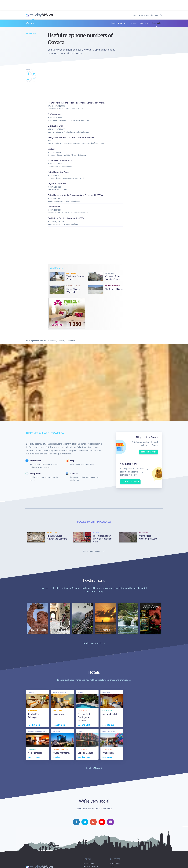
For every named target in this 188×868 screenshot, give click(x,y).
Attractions (115, 863)
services (133, 23)
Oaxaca (30, 23)
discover (154, 15)
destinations (143, 15)
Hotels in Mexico (91, 866)
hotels (134, 15)
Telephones (31, 33)
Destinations (51, 341)
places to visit (144, 23)
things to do (123, 23)
